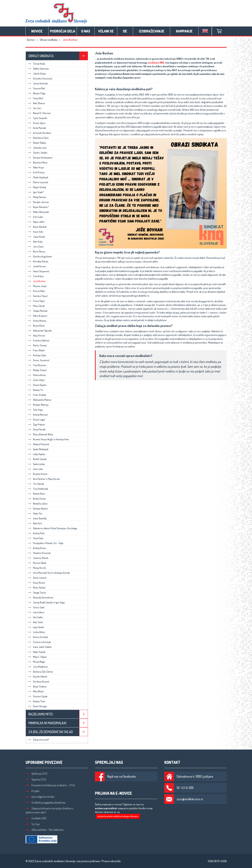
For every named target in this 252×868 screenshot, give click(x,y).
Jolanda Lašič (37, 148)
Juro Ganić (36, 247)
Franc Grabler (37, 395)
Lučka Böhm (36, 632)
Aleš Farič (35, 523)
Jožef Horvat (37, 266)
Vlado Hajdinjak (38, 177)
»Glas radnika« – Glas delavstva (44, 830)
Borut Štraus (36, 251)
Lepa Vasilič (36, 627)
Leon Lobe (35, 469)
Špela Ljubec (36, 464)
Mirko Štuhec (37, 588)
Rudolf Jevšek (37, 459)
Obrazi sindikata (49, 40)
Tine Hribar (36, 276)
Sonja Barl (35, 98)
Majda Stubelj (37, 187)
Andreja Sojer (37, 355)
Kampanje (184, 31)
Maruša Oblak (37, 563)
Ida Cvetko (35, 617)
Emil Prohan (36, 172)
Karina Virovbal (38, 637)
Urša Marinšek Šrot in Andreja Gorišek (49, 573)
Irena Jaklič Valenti (40, 647)
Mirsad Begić (36, 662)
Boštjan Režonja (38, 405)
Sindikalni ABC (36, 818)
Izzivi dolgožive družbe (40, 797)
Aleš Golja (35, 242)
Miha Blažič (36, 691)
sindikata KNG (156, 63)
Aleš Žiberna (36, 103)
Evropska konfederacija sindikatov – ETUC (50, 785)
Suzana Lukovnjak (39, 642)
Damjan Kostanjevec (40, 158)
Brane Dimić (36, 326)
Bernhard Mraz (38, 162)
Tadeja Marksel (37, 311)
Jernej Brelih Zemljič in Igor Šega (46, 602)
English (205, 31)
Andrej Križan (37, 548)
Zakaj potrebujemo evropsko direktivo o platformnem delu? (50, 810)
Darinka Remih (37, 677)
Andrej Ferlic (36, 533)
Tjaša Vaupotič (37, 118)
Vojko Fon (35, 513)
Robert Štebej (37, 143)
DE (125, 31)
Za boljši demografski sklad (51, 732)
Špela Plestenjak (38, 449)
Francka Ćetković (39, 340)
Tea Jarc (35, 108)
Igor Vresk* (36, 192)
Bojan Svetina (37, 686)
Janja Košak (36, 237)
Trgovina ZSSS (36, 779)
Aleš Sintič (35, 622)
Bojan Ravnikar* (38, 207)
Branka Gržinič (38, 474)
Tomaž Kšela (36, 64)
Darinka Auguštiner (40, 256)
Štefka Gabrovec (38, 69)
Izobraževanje (152, 31)
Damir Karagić (37, 706)
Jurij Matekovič (38, 667)
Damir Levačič (37, 578)
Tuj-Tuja (33, 824)
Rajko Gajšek (37, 652)
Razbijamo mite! (41, 714)
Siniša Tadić (36, 607)
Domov (31, 40)
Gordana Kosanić (39, 681)
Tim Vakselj (36, 484)
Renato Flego (37, 93)
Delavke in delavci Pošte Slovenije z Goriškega (52, 528)
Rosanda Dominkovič (40, 597)
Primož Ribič (36, 291)
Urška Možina (37, 321)
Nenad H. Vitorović (39, 113)
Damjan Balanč (38, 508)
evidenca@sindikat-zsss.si (110, 808)
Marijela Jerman (38, 202)
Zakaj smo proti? (38, 740)
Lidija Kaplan (37, 454)
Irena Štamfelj (37, 518)
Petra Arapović (37, 316)
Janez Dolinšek (38, 83)
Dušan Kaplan (37, 385)
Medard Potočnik (38, 444)
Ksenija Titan (36, 701)
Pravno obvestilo (111, 861)
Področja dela (63, 31)
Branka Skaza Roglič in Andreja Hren (48, 439)
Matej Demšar (37, 197)
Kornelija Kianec (38, 261)
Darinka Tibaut (38, 296)
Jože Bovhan (37, 281)
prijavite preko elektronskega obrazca (118, 816)
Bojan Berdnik (37, 227)
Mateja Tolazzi (37, 370)
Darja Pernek (37, 429)
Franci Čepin (36, 301)
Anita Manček (37, 128)
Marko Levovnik (38, 182)
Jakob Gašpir (37, 74)
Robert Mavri (36, 494)
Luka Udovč (36, 612)
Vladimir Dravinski (39, 553)
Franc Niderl (36, 350)
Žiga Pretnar (36, 424)
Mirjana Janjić (37, 286)
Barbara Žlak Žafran (40, 672)
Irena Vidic (35, 232)
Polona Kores (37, 375)
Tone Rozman (37, 365)
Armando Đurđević (39, 133)
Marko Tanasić (37, 345)
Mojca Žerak (36, 306)
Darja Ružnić (36, 583)
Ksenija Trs (35, 390)
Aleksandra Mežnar (40, 400)
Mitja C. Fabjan (37, 657)
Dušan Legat (36, 420)
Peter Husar (36, 167)
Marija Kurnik (37, 568)
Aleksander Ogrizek (40, 331)
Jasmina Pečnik (38, 558)
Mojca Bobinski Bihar (40, 434)
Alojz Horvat (37, 335)
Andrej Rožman (38, 415)
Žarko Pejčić (36, 380)
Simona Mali (36, 88)
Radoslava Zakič (38, 138)
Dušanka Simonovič (40, 78)
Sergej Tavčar (37, 593)
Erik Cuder (35, 217)
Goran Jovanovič (39, 360)
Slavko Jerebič (38, 153)
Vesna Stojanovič (39, 271)
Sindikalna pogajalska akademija (45, 803)
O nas (86, 31)
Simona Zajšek (38, 696)
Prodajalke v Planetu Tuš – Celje (45, 543)
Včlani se (106, 31)
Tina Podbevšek (38, 489)
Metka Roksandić (38, 212)
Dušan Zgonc (37, 123)
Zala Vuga (35, 410)
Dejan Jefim (36, 222)
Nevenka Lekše (37, 504)
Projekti (33, 791)
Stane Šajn (36, 538)
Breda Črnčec (37, 499)
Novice (37, 31)
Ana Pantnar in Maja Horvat (44, 479)
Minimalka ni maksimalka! (47, 723)
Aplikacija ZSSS (37, 774)
